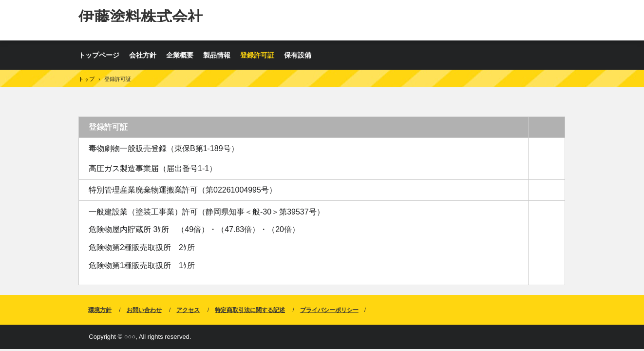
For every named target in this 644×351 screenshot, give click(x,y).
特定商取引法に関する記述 (250, 310)
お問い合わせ (144, 310)
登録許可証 (257, 55)
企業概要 (180, 55)
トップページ (99, 55)
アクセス (188, 310)
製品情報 (217, 55)
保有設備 (298, 55)
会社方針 (143, 55)
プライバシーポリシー (329, 310)
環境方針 (100, 310)
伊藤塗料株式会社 (141, 15)
